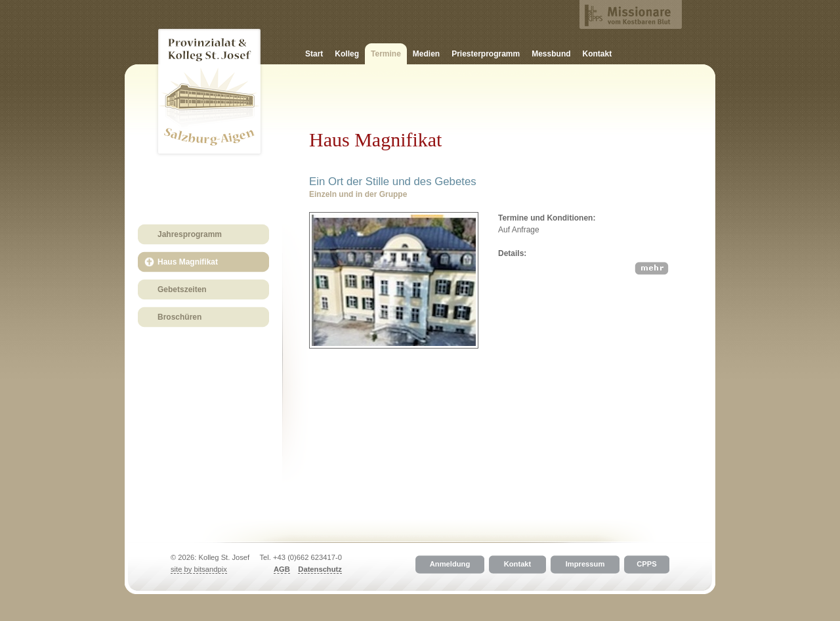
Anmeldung (450, 565)
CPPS (646, 565)
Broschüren (179, 317)
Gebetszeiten (182, 289)
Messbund (551, 54)
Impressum (585, 565)
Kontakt (598, 54)
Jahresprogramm (190, 234)
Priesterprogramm (486, 54)
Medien (426, 54)
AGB (282, 569)
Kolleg (347, 54)
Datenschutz (320, 569)
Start (314, 54)
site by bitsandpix (199, 569)
